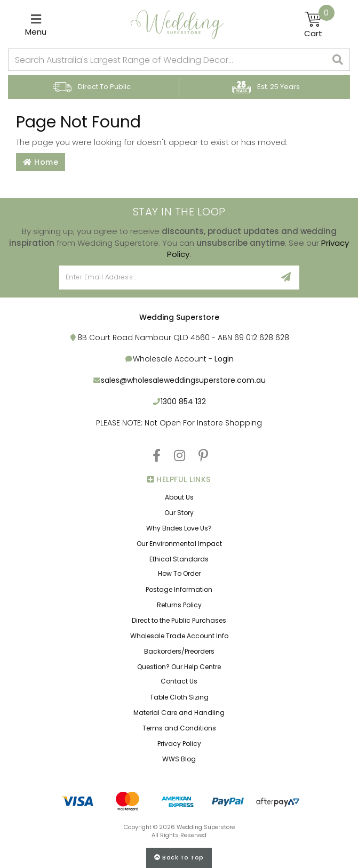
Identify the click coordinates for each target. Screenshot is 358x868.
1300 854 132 (183, 401)
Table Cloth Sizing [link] (179, 697)
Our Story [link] (179, 513)
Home (41, 162)
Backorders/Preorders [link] (179, 651)
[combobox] (168, 60)
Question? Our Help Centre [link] (179, 667)
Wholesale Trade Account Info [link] (179, 636)
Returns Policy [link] (179, 605)
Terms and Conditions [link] (179, 728)
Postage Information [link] (179, 589)
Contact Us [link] (179, 681)
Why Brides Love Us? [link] (179, 528)
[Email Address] (167, 278)
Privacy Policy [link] (179, 744)
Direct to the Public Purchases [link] (179, 620)
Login (224, 359)
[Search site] (338, 60)
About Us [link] (179, 497)
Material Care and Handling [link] (179, 713)
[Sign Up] (286, 278)
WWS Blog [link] (179, 759)
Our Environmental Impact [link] (179, 544)
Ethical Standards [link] (179, 559)
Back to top (179, 857)
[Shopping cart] (319, 25)
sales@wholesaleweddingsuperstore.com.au (183, 380)
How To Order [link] (179, 573)
